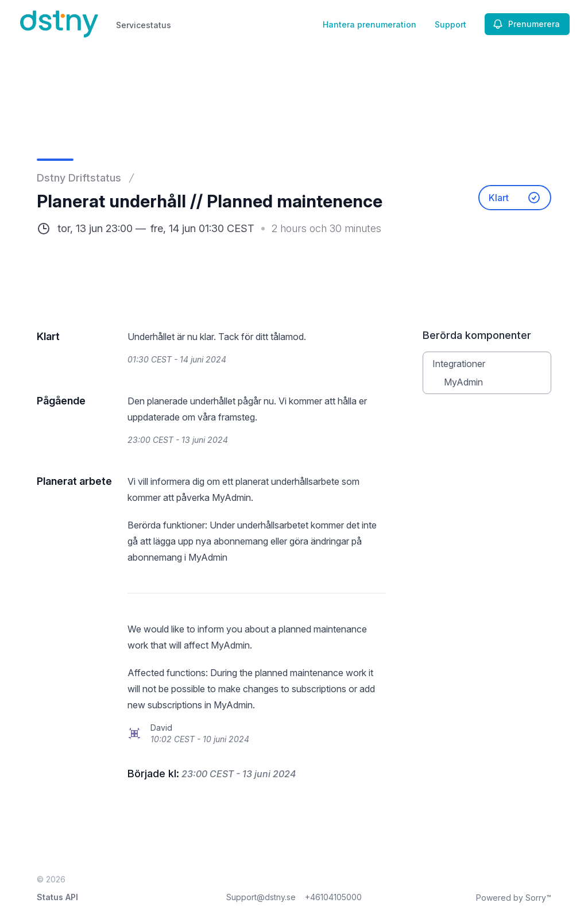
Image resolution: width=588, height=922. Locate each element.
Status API (57, 897)
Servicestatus (144, 25)
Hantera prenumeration (370, 24)
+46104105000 (333, 897)
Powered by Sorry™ (514, 898)
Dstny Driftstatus (79, 178)
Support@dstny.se (261, 897)
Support (450, 24)
